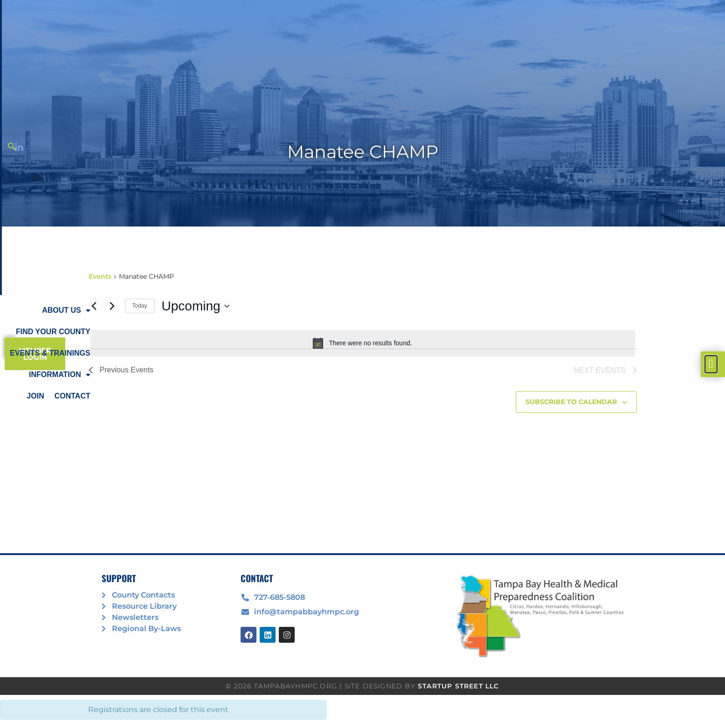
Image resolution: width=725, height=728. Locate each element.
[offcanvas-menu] (711, 364)
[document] (362, 364)
